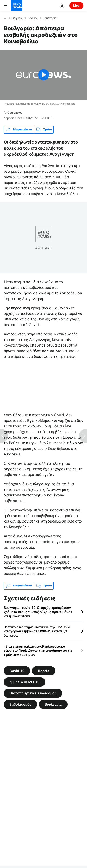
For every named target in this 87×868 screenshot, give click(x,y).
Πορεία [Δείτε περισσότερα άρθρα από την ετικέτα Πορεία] (44, 670)
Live (76, 5)
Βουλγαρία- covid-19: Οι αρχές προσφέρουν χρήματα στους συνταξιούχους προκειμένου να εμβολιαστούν (38, 612)
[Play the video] (43, 75)
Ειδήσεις (17, 18)
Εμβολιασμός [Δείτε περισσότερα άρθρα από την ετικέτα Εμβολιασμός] (20, 704)
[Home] (5, 18)
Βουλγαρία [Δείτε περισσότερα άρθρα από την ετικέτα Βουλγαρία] (53, 704)
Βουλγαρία (50, 18)
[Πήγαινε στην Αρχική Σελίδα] (17, 6)
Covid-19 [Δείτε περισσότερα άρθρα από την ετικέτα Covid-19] (17, 670)
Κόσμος (33, 18)
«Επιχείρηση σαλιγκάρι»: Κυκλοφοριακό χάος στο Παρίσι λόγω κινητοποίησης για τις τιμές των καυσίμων (38, 650)
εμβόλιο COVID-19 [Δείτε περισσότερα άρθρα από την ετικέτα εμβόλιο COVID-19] (24, 682)
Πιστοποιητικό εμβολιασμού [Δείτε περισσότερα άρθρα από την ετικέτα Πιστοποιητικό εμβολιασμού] (33, 693)
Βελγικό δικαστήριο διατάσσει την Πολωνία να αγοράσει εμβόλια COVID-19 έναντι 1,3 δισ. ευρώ (37, 631)
